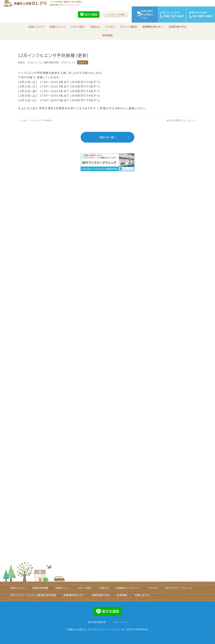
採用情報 (108, 35)
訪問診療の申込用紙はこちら (147, 14)
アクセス (110, 27)
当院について (37, 27)
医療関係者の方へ (153, 27)
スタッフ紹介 (78, 27)
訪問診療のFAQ (178, 27)
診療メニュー (58, 27)
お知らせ (95, 27)
